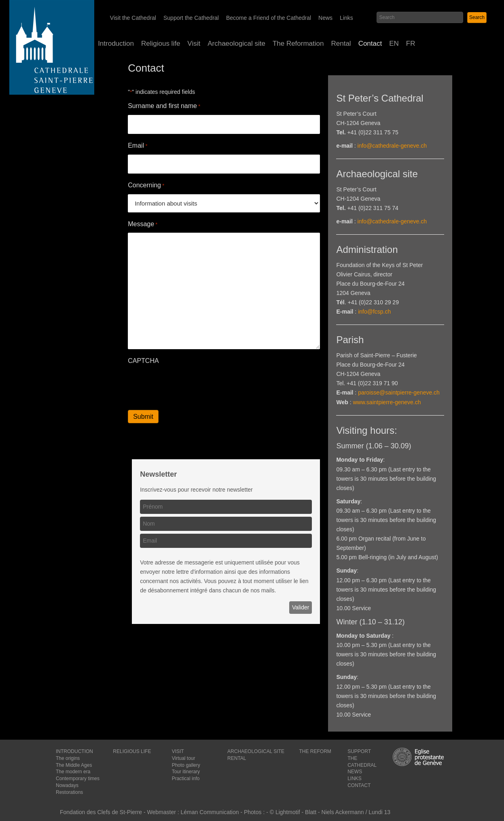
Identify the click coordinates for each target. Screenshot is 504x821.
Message (143, 224)
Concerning (146, 186)
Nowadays (67, 785)
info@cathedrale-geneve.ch (392, 146)
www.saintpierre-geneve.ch (387, 402)
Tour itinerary (186, 772)
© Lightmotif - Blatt (294, 812)
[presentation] (189, 385)
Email (138, 146)
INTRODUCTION (74, 751)
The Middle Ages (74, 765)
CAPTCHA (143, 361)
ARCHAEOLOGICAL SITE (256, 751)
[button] (477, 18)
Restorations (69, 792)
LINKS (355, 779)
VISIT (178, 751)
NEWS (355, 772)
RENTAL (237, 758)
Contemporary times (78, 779)
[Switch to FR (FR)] (411, 44)
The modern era (73, 772)
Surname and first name (164, 106)
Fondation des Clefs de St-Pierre (101, 812)
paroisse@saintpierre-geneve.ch (399, 392)
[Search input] (420, 17)
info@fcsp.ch (374, 312)
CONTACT (359, 785)
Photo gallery (186, 765)
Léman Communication (210, 812)
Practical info (186, 779)
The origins (68, 758)
